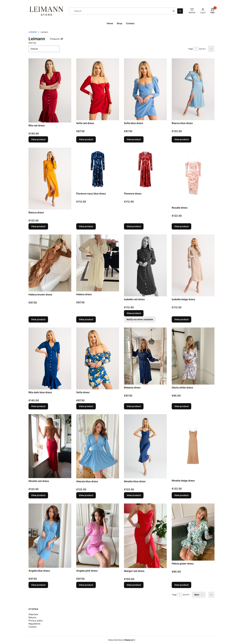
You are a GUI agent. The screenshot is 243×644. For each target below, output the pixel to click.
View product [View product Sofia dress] (86, 406)
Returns (32, 617)
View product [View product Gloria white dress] (181, 406)
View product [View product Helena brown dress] (38, 319)
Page (191, 49)
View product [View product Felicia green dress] (181, 585)
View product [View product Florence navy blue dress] (86, 226)
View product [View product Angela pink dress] (86, 585)
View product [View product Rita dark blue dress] (38, 406)
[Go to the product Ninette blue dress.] (145, 446)
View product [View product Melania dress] (134, 406)
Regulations (34, 624)
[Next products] (199, 595)
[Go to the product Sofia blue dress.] (145, 89)
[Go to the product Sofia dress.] (98, 358)
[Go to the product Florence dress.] (145, 169)
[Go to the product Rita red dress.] (50, 90)
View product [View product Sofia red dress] (86, 139)
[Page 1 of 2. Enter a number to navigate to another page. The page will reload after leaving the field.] (196, 49)
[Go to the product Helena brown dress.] (50, 263)
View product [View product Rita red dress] (38, 139)
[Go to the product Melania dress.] (145, 356)
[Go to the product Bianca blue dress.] (193, 89)
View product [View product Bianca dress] (38, 226)
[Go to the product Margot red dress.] (145, 536)
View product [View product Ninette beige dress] (181, 495)
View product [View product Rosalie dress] (181, 226)
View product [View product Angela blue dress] (38, 585)
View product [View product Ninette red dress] (38, 495)
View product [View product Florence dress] (134, 226)
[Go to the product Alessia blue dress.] (98, 446)
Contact (33, 627)
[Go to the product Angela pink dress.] (98, 536)
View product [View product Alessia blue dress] (86, 495)
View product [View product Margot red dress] (134, 585)
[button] (180, 11)
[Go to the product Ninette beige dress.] (193, 446)
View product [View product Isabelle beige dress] (181, 319)
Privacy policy (36, 621)
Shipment (33, 614)
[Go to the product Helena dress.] (98, 263)
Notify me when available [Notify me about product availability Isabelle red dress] (140, 319)
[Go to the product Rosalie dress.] (193, 176)
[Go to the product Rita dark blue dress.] (50, 358)
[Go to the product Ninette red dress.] (50, 446)
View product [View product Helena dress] (86, 319)
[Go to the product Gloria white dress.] (193, 356)
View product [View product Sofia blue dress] (134, 139)
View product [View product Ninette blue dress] (134, 495)
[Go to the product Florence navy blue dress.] (98, 169)
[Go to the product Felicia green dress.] (193, 532)
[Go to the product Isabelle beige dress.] (193, 265)
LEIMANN (33, 32)
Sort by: (33, 43)
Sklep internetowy (120, 640)
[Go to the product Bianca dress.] (50, 179)
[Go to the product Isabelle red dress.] (145, 265)
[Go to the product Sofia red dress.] (98, 89)
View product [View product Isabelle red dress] (134, 313)
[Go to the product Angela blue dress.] (50, 536)
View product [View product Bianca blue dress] (181, 139)
